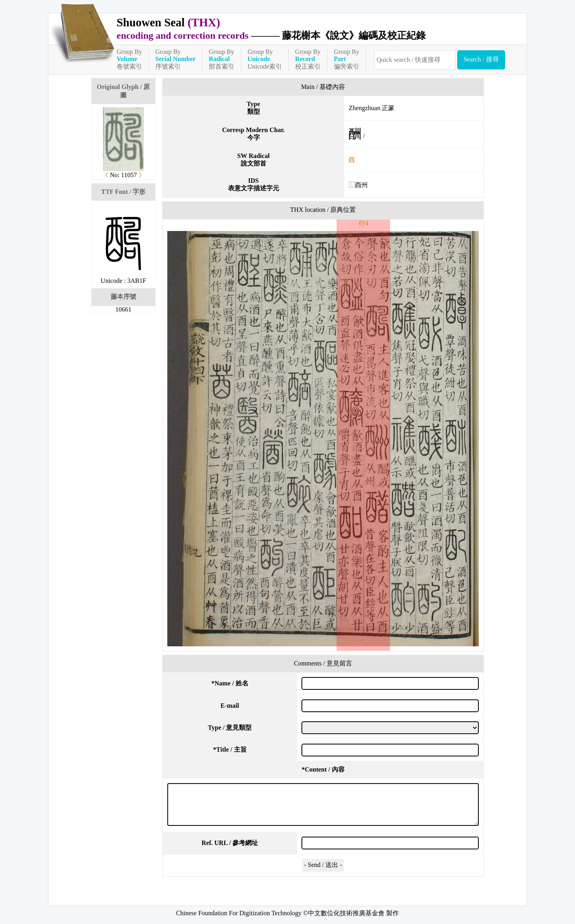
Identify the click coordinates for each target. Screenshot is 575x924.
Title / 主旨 (230, 749)
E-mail (230, 706)
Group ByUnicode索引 (265, 59)
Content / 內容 (323, 769)
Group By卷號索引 (129, 59)
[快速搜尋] (415, 60)
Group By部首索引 (222, 59)
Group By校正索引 (308, 59)
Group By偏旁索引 (347, 59)
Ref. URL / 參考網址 (230, 843)
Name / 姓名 (230, 683)
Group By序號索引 (175, 59)
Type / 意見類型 (230, 728)
